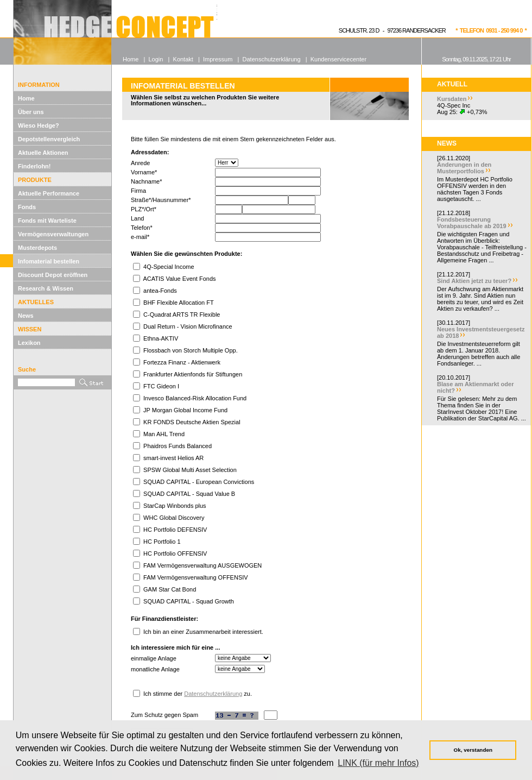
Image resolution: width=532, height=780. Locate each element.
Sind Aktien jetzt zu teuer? (474, 281)
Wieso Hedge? (39, 125)
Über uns (31, 112)
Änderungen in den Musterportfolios (464, 168)
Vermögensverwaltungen (53, 234)
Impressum (218, 59)
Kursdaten (452, 99)
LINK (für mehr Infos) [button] (378, 763)
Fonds (27, 207)
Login (156, 59)
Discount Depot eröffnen (53, 275)
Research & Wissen (46, 288)
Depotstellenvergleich (49, 139)
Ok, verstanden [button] (473, 750)
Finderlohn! (34, 166)
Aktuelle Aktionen (43, 153)
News (26, 316)
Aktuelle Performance (49, 193)
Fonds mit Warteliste (47, 221)
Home (26, 98)
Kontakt (183, 59)
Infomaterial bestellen (49, 261)
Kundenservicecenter (338, 59)
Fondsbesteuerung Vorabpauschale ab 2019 (472, 223)
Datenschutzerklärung (213, 694)
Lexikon (29, 343)
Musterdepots (37, 248)
